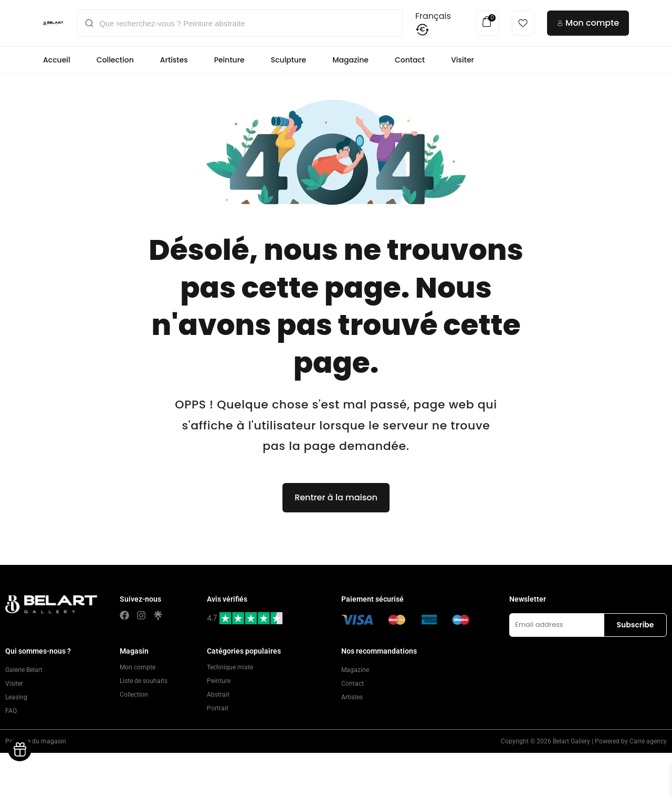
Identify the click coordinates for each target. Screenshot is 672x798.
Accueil (57, 60)
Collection (115, 60)
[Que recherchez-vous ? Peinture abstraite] (247, 23)
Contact (410, 60)
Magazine (350, 60)
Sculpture (288, 60)
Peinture (229, 60)
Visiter (463, 60)
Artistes (174, 60)
